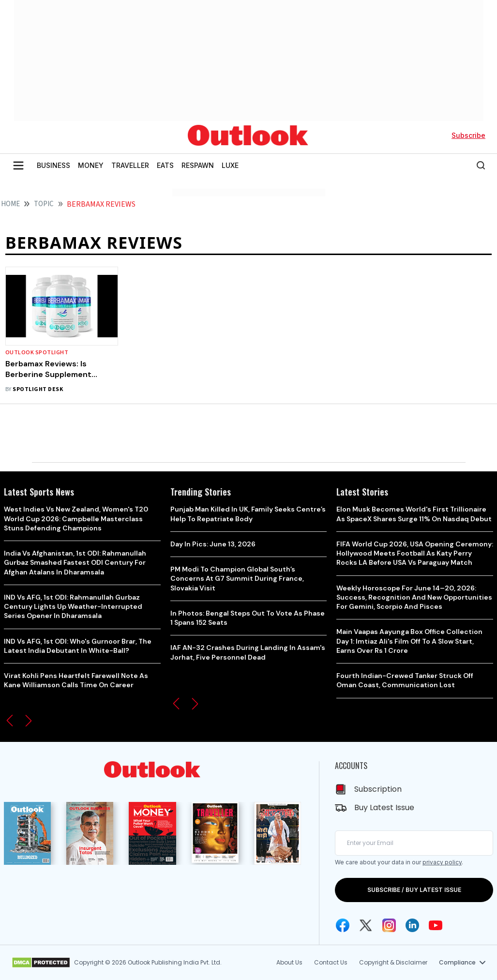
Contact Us (331, 962)
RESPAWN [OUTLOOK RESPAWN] (198, 165)
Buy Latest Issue (384, 807)
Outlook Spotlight (37, 353)
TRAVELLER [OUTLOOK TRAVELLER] (130, 165)
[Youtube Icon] (436, 925)
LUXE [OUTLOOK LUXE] (230, 165)
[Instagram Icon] (389, 925)
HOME (10, 204)
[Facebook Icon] (343, 925)
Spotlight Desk (38, 389)
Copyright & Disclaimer (393, 962)
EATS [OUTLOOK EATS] (165, 165)
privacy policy (442, 862)
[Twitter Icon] (366, 925)
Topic (44, 204)
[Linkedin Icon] (412, 925)
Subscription (378, 789)
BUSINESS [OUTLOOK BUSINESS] (53, 165)
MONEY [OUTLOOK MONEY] (91, 165)
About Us (289, 962)
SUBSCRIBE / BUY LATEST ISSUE (414, 890)
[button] (10, 721)
